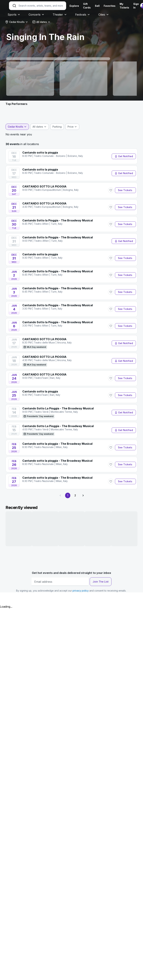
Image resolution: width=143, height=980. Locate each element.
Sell (97, 6)
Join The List (101, 582)
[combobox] (17, 22)
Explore (74, 6)
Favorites (110, 6)
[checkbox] (57, 127)
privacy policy (81, 591)
